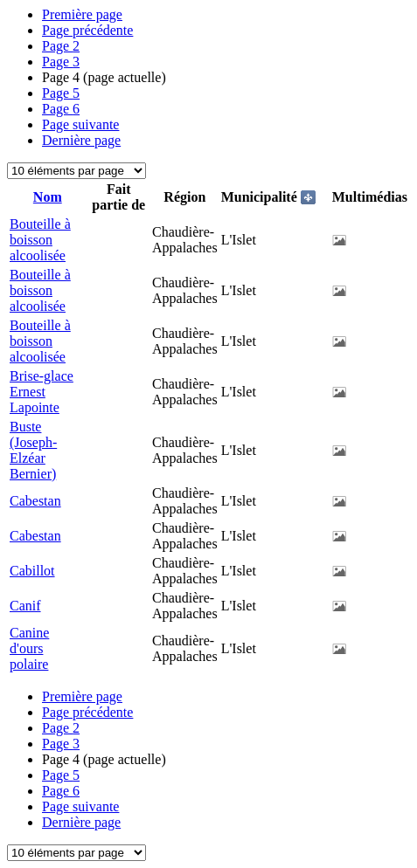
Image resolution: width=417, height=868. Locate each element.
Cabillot (32, 571)
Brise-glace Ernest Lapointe (42, 392)
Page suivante (80, 124)
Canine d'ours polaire (29, 648)
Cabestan (35, 501)
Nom (48, 197)
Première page (82, 14)
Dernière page (81, 140)
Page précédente (87, 30)
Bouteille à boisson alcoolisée (40, 240)
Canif (25, 606)
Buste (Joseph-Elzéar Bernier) (33, 450)
